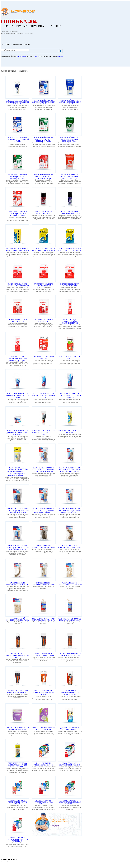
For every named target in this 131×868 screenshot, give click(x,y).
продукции (36, 56)
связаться (61, 56)
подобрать (56, 826)
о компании (21, 56)
